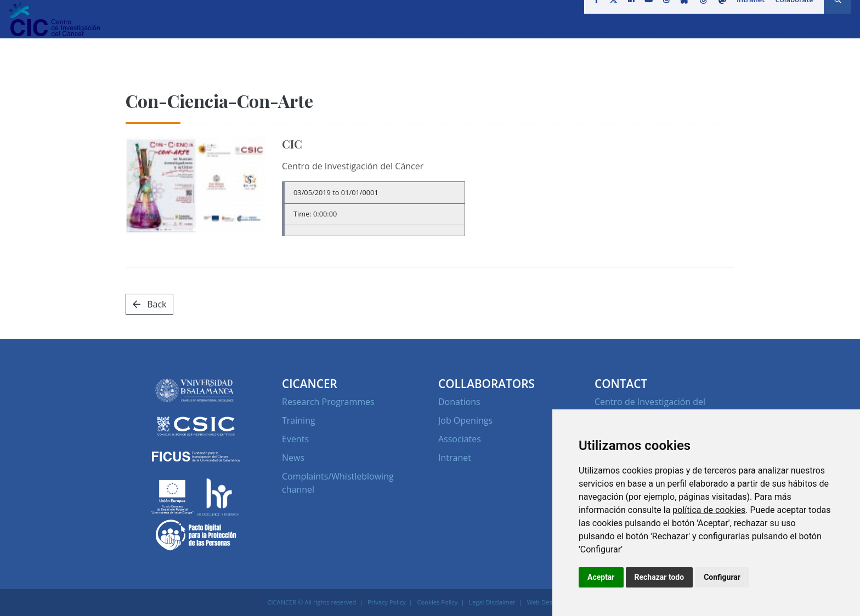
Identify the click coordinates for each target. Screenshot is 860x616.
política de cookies (709, 510)
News (293, 458)
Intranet (747, 13)
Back (149, 304)
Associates (460, 439)
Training (299, 420)
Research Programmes (328, 402)
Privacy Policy (387, 602)
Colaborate (790, 13)
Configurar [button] (722, 577)
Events (295, 439)
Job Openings (465, 420)
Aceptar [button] (601, 577)
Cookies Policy (438, 602)
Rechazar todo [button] (660, 577)
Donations (459, 402)
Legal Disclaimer (492, 602)
